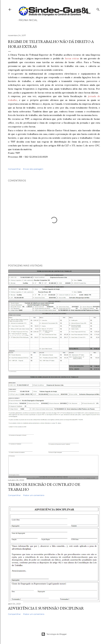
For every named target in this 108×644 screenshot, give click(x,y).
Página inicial (28, 20)
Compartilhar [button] (14, 169)
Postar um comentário (34, 495)
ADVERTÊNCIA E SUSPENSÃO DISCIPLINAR (46, 608)
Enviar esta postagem (33, 169)
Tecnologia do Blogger (54, 634)
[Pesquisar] (98, 9)
